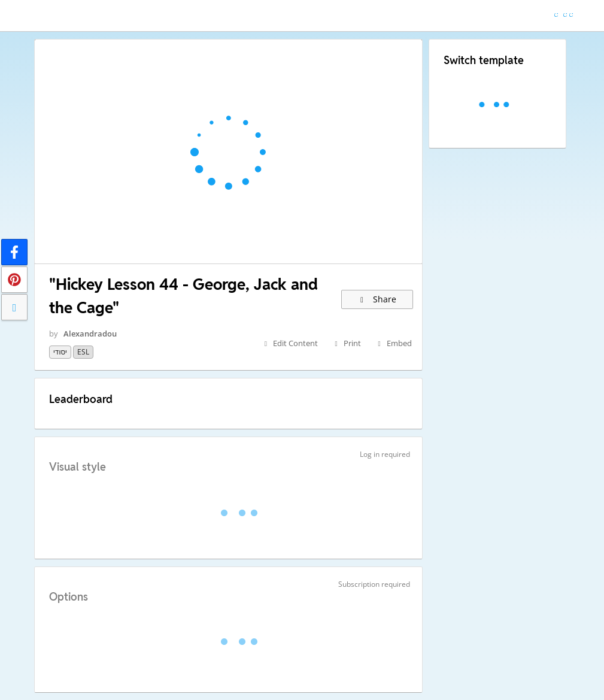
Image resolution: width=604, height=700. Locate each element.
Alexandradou (90, 334)
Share (377, 299)
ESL (83, 352)
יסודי (60, 352)
